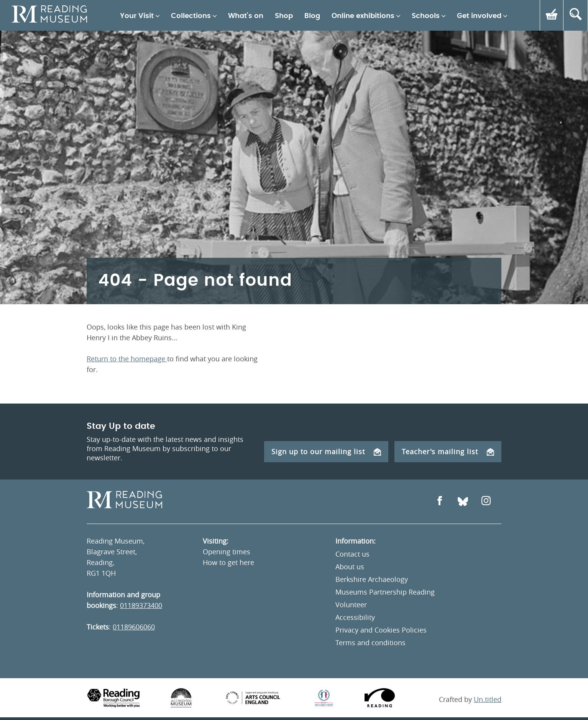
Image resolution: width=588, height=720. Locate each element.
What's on (246, 16)
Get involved (479, 16)
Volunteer (351, 605)
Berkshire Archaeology (372, 579)
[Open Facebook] (440, 502)
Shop (284, 16)
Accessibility (355, 617)
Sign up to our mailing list (326, 451)
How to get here (228, 562)
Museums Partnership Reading (385, 592)
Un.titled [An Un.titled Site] (488, 699)
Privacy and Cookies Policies (381, 630)
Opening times (227, 552)
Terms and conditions (370, 643)
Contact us (352, 554)
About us (350, 567)
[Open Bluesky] (463, 502)
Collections (191, 16)
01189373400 (141, 605)
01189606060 (134, 627)
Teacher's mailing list (448, 451)
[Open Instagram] (486, 502)
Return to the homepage (127, 359)
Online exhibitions (363, 16)
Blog (312, 16)
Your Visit (137, 16)
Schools (426, 16)
